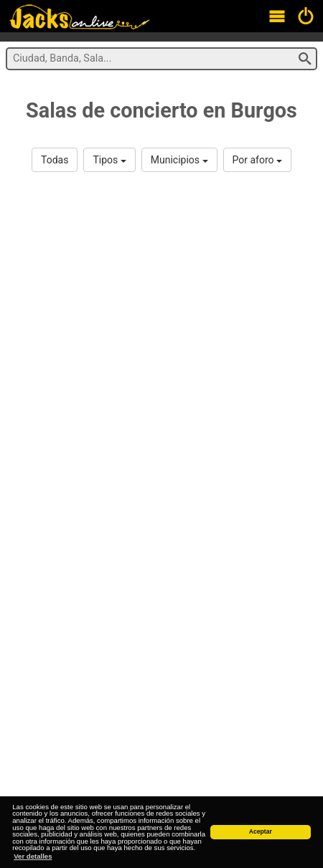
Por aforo (257, 160)
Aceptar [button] (261, 831)
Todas (55, 160)
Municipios (179, 160)
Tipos (109, 160)
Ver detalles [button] (33, 856)
